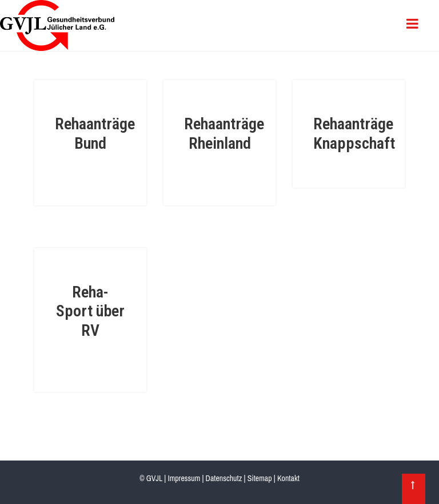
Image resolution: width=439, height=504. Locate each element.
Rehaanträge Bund (95, 134)
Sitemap (260, 478)
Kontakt (288, 478)
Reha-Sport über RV (90, 311)
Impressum (184, 478)
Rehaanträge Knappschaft (354, 134)
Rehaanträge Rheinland (224, 134)
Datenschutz (224, 478)
